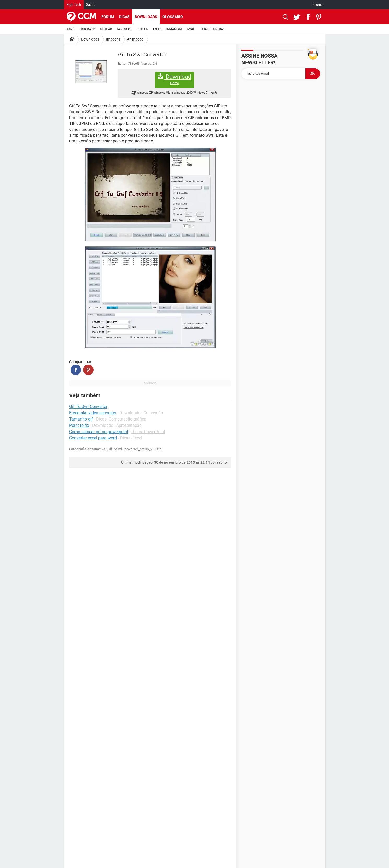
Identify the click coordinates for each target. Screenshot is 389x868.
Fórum (108, 17)
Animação (135, 39)
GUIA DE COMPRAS (213, 29)
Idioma (318, 5)
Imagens (113, 39)
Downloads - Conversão (141, 413)
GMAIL (191, 29)
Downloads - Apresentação (117, 425)
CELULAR (106, 29)
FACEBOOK (124, 29)
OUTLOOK (142, 29)
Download (175, 79)
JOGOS (71, 29)
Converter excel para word (93, 438)
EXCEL (157, 29)
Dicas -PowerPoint (148, 432)
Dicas (124, 17)
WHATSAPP (88, 29)
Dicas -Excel (131, 438)
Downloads (146, 17)
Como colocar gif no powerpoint (99, 432)
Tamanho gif (81, 419)
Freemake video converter (93, 413)
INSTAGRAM (174, 29)
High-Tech (74, 5)
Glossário (173, 17)
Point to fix (79, 425)
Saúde (91, 5)
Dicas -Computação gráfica (121, 419)
